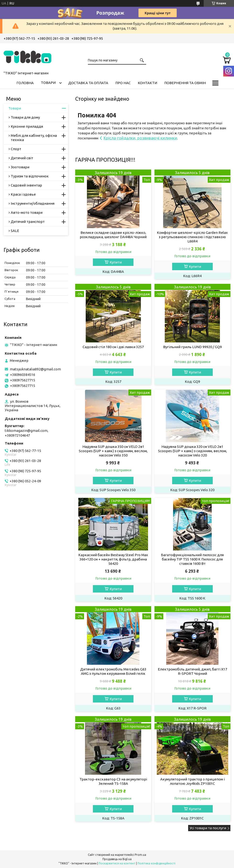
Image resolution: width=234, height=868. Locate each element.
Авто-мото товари (27, 212)
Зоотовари (20, 167)
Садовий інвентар (26, 185)
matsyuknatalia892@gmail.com (35, 369)
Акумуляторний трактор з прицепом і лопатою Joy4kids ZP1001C (192, 781)
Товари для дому (25, 117)
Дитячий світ (22, 158)
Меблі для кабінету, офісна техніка (34, 138)
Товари (48, 83)
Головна (25, 83)
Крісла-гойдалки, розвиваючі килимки (140, 138)
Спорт (16, 149)
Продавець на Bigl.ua (117, 859)
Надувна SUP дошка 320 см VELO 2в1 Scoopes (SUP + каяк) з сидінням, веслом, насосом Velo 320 (192, 451)
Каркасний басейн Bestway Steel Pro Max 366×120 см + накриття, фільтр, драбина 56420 (113, 559)
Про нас (123, 83)
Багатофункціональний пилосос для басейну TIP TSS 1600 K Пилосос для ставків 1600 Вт (192, 559)
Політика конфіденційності (157, 863)
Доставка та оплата (88, 83)
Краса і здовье (23, 194)
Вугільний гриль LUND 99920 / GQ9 (192, 347)
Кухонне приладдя (27, 126)
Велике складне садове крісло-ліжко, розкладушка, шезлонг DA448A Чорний (113, 235)
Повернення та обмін (185, 83)
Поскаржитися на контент (117, 863)
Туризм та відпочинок (30, 176)
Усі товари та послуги (208, 828)
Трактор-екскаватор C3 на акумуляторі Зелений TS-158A (113, 781)
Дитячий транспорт (28, 222)
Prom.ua (140, 855)
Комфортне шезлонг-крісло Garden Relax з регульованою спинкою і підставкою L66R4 (192, 237)
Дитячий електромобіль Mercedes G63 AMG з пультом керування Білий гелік (113, 671)
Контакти (147, 83)
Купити (116, 262)
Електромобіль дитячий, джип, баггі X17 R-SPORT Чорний (192, 671)
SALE (15, 231)
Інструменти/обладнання (33, 203)
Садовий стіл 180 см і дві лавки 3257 (113, 347)
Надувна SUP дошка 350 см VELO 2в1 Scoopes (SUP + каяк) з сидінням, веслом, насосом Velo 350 (113, 451)
